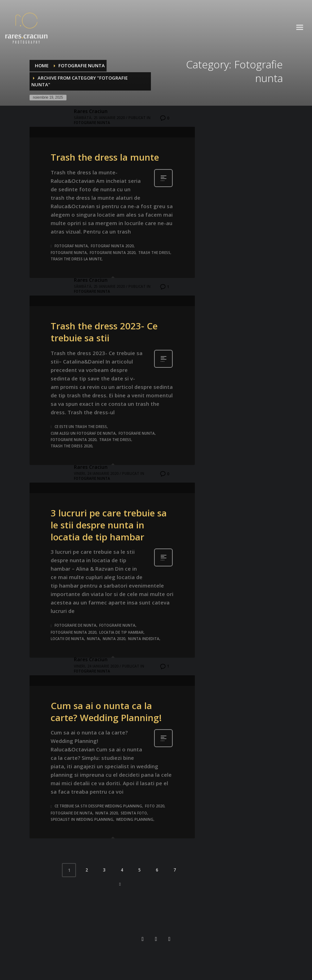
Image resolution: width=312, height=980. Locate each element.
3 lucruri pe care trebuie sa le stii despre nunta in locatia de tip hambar (109, 525)
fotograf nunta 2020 (112, 246)
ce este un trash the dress (81, 427)
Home (42, 66)
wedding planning (135, 819)
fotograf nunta (71, 246)
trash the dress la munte (76, 259)
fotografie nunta (69, 253)
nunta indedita (144, 639)
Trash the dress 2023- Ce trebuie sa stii (104, 332)
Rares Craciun (91, 111)
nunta (93, 639)
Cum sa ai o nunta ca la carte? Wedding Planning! (106, 712)
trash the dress (154, 253)
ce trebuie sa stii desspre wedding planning (98, 806)
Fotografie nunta (82, 66)
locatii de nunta (67, 639)
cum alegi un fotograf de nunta (83, 433)
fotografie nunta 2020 (113, 253)
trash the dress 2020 (71, 446)
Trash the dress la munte (105, 157)
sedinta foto (134, 813)
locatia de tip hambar (121, 632)
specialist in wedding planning (82, 819)
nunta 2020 (114, 639)
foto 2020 (155, 806)
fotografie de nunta (75, 625)
